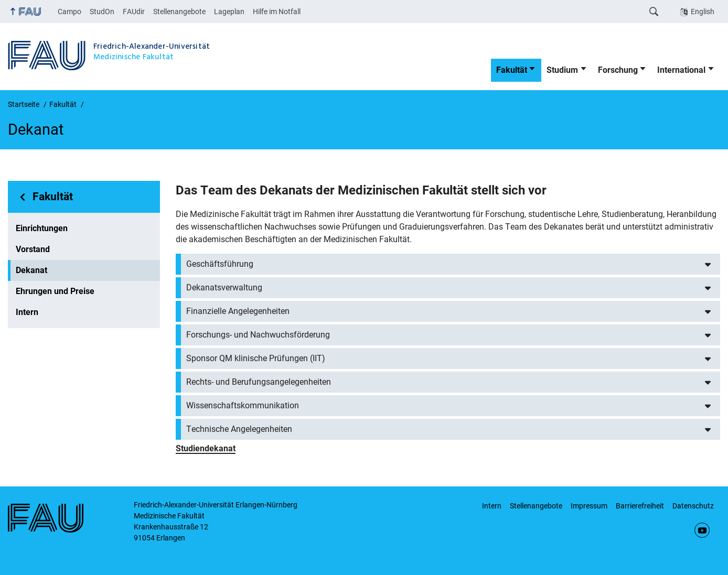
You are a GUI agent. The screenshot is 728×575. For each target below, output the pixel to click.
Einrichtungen (42, 228)
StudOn (102, 12)
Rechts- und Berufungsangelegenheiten (259, 382)
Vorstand (33, 249)
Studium (562, 70)
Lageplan (229, 12)
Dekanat (31, 270)
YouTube (702, 530)
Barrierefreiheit (640, 506)
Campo (69, 12)
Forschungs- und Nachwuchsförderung (258, 335)
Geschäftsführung (220, 264)
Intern (27, 312)
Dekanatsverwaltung (224, 287)
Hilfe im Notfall (277, 12)
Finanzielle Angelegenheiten (238, 311)
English (703, 12)
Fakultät (512, 70)
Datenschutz (693, 506)
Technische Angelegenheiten (239, 429)
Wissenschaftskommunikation (243, 405)
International (681, 70)
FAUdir (134, 12)
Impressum (589, 506)
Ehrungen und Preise (55, 291)
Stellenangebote (179, 12)
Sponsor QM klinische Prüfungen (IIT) (256, 358)
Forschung (618, 70)
